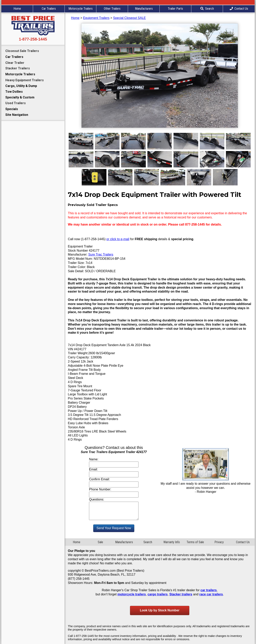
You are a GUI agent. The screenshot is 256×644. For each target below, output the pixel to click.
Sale (100, 542)
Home (17, 9)
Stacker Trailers (18, 68)
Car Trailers (49, 9)
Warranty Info (172, 542)
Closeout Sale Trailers (22, 51)
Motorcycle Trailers (81, 9)
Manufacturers (144, 9)
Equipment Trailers (96, 18)
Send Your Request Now (114, 528)
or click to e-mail (118, 239)
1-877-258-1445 (33, 39)
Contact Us (239, 9)
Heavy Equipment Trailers (25, 80)
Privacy (219, 542)
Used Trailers (16, 103)
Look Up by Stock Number (160, 610)
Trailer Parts (175, 9)
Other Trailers (112, 9)
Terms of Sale (195, 542)
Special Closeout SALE (129, 18)
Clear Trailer (15, 63)
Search (207, 9)
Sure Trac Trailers (101, 254)
